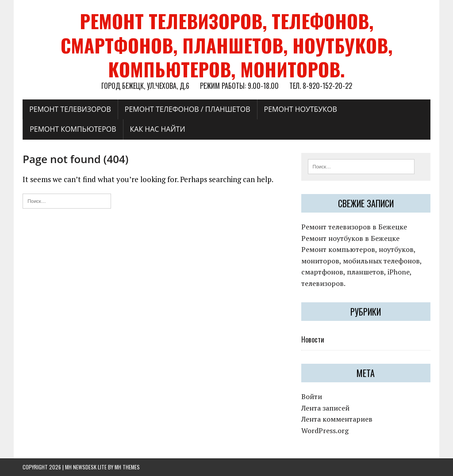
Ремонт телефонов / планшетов (188, 109)
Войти (312, 396)
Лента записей (325, 408)
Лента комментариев (337, 419)
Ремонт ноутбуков (301, 109)
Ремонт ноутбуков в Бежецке (350, 238)
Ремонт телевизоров (70, 109)
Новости (313, 339)
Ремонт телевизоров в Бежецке (354, 227)
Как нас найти (158, 129)
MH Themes (127, 467)
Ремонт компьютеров (73, 129)
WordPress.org (325, 430)
